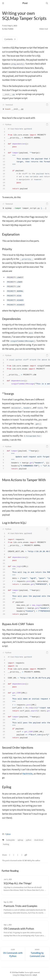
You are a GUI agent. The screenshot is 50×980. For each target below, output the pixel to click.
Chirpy (22, 975)
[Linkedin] (22, 855)
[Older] (13, 954)
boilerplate (11, 840)
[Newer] (37, 954)
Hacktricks (27, 774)
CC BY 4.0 (26, 861)
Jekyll (35, 975)
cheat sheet (39, 840)
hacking (6, 844)
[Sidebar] (3, 3)
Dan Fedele (9, 29)
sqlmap (20, 840)
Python (8, 834)
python (29, 840)
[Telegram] (18, 855)
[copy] (47, 105)
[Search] (47, 3)
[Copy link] (26, 855)
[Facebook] (14, 855)
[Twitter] (10, 855)
